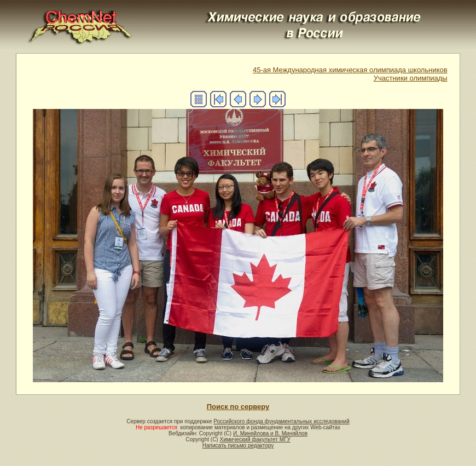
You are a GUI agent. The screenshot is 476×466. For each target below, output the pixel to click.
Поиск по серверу (238, 407)
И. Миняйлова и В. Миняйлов (270, 433)
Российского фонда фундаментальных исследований (281, 421)
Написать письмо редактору (238, 445)
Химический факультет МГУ (255, 439)
